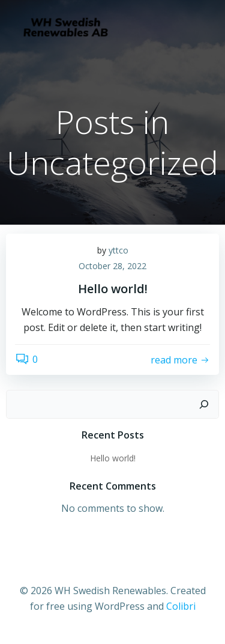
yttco (118, 250)
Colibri (181, 606)
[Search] (204, 404)
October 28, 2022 (112, 266)
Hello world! (113, 458)
